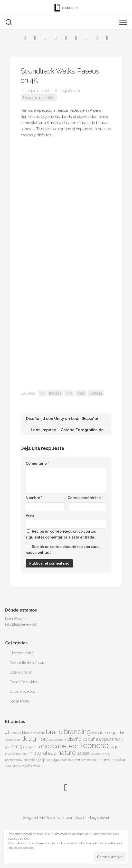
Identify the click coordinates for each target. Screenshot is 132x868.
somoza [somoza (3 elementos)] (86, 760)
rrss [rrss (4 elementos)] (71, 760)
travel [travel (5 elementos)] (106, 759)
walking (96, 393)
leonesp (55, 393)
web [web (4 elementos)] (36, 766)
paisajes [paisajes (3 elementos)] (95, 754)
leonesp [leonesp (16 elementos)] (95, 745)
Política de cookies (21, 848)
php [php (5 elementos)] (42, 759)
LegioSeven (70, 91)
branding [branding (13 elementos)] (77, 732)
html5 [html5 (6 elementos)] (16, 746)
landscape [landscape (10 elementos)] (52, 746)
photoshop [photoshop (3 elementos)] (30, 760)
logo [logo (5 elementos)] (114, 747)
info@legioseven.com (22, 624)
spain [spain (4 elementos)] (96, 760)
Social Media (20, 701)
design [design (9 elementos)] (31, 739)
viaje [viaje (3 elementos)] (8, 766)
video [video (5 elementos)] (27, 765)
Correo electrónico (85, 498)
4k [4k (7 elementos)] (8, 732)
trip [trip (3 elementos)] (115, 760)
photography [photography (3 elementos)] (14, 760)
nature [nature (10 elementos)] (67, 753)
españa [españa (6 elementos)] (90, 739)
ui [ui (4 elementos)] (120, 760)
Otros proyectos (22, 691)
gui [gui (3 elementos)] (7, 747)
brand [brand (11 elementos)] (54, 732)
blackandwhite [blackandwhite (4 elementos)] (34, 733)
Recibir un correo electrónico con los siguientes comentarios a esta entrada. (61, 534)
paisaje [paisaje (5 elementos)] (83, 753)
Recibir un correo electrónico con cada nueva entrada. (63, 550)
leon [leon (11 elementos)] (74, 746)
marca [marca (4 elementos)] (10, 753)
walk (81, 393)
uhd (69, 393)
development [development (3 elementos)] (57, 740)
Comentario (37, 463)
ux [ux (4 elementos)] (124, 760)
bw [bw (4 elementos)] (94, 733)
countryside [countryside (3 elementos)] (13, 740)
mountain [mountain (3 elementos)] (23, 754)
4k (42, 393)
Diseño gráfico (21, 672)
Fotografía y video (39, 97)
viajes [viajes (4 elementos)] (17, 766)
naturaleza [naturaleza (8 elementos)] (43, 753)
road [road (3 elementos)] (64, 760)
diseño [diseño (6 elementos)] (74, 739)
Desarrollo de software (27, 663)
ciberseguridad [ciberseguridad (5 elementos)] (112, 733)
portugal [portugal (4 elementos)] (53, 760)
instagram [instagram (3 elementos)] (30, 747)
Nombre (34, 498)
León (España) (16, 619)
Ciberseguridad (22, 653)
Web (30, 515)
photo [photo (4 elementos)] (106, 753)
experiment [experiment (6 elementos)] (111, 739)
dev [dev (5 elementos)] (44, 739)
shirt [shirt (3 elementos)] (77, 760)
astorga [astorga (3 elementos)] (16, 733)
